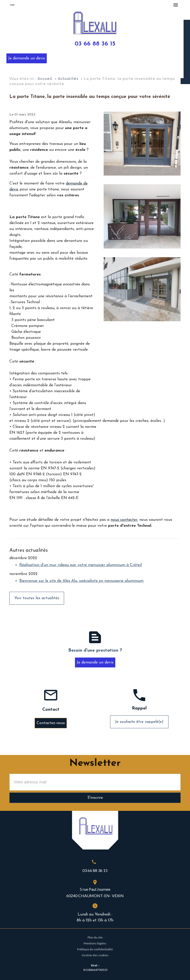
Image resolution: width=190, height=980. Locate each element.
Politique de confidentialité (95, 949)
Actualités (68, 79)
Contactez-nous (51, 723)
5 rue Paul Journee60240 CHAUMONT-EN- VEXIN (95, 892)
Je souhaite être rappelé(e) (139, 722)
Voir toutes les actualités (37, 598)
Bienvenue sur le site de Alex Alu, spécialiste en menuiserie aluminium (81, 581)
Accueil (45, 79)
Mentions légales (95, 943)
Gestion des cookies (95, 955)
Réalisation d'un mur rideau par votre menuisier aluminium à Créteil (81, 565)
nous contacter (124, 520)
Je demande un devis (27, 58)
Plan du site (95, 937)
